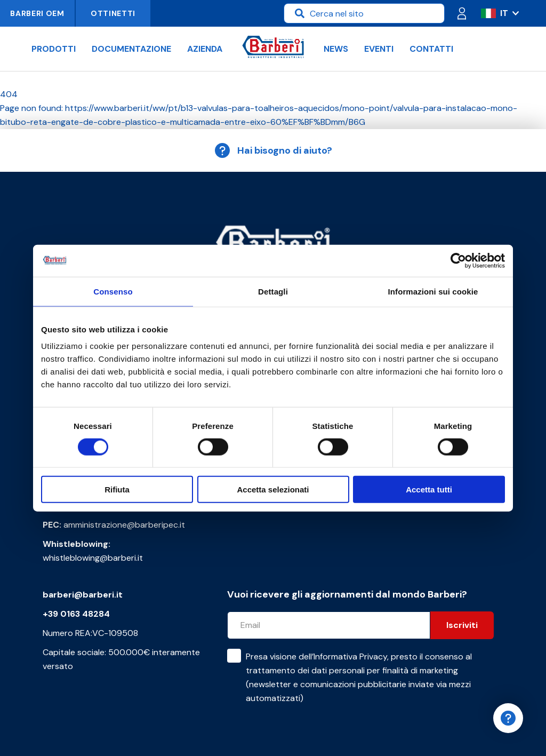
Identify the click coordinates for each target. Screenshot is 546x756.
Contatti (431, 49)
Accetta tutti (429, 490)
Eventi (379, 49)
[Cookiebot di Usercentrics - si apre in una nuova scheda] (458, 260)
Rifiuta (117, 490)
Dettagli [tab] (273, 291)
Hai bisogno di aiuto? (273, 150)
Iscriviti (462, 625)
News (336, 49)
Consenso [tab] (113, 291)
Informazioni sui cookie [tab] (433, 291)
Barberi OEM (37, 13)
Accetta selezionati (273, 490)
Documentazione (131, 49)
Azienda (205, 49)
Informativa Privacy (350, 656)
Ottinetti (113, 13)
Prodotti (54, 49)
